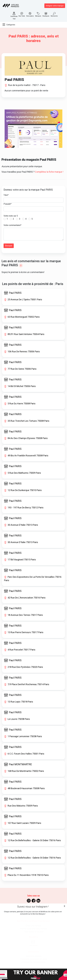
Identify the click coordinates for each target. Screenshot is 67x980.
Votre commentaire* (12, 225)
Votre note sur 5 (11, 216)
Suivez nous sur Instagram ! (33, 907)
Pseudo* (8, 204)
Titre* (6, 195)
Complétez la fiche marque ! (49, 172)
